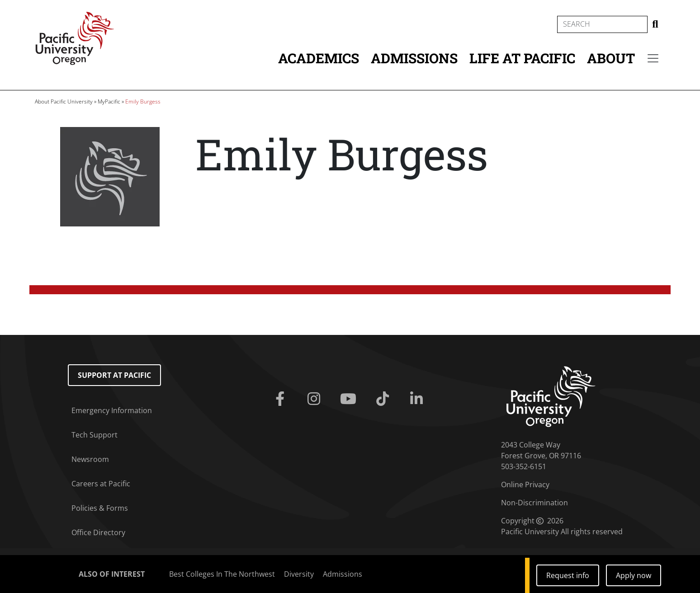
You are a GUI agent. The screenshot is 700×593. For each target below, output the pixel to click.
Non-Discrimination (534, 503)
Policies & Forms (100, 508)
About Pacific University (64, 101)
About (611, 58)
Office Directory (98, 532)
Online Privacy (525, 485)
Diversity (299, 574)
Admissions (414, 58)
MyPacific (109, 101)
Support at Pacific (114, 375)
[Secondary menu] (653, 58)
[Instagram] (316, 399)
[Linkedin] (419, 399)
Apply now (634, 575)
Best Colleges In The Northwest (222, 574)
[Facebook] (282, 399)
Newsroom (90, 459)
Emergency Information (112, 410)
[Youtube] (350, 399)
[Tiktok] (384, 399)
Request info (568, 575)
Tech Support (95, 435)
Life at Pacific (522, 58)
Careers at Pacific (101, 484)
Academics (319, 58)
